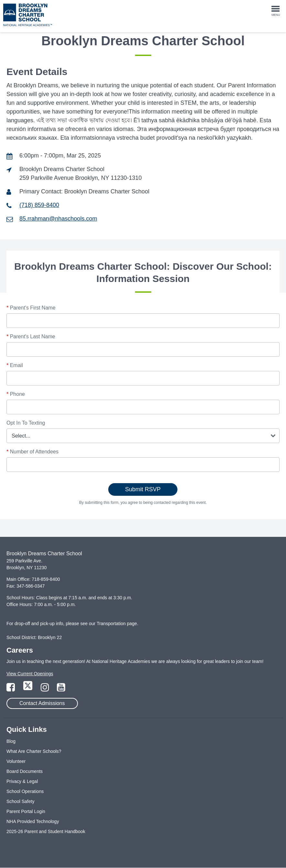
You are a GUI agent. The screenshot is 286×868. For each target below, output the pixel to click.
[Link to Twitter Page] (28, 689)
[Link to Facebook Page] (11, 689)
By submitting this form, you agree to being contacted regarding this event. (143, 503)
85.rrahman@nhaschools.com (58, 219)
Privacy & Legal (22, 781)
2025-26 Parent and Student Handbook (46, 831)
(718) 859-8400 (39, 205)
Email (15, 365)
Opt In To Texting (26, 423)
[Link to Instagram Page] (46, 689)
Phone (16, 394)
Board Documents (25, 771)
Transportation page (117, 624)
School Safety (20, 801)
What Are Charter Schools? (34, 751)
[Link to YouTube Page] (61, 689)
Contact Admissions (42, 703)
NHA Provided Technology (33, 821)
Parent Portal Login (26, 811)
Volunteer (16, 761)
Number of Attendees (32, 452)
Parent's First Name (31, 308)
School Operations (25, 791)
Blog (11, 741)
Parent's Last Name (31, 336)
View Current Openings (30, 674)
